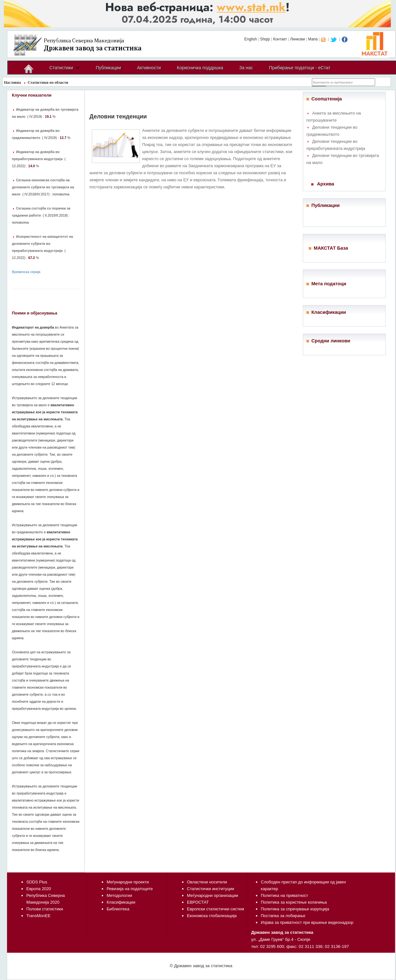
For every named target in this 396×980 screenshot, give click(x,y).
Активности (149, 68)
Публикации (108, 68)
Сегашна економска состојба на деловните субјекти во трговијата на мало (43, 187)
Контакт (280, 39)
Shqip (265, 39)
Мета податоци (329, 284)
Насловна (13, 82)
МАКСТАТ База (331, 248)
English (250, 39)
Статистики (61, 68)
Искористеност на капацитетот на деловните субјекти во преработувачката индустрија (42, 244)
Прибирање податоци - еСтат (300, 68)
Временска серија (26, 272)
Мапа (313, 39)
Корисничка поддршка (200, 68)
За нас (246, 68)
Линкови (297, 39)
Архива (326, 184)
